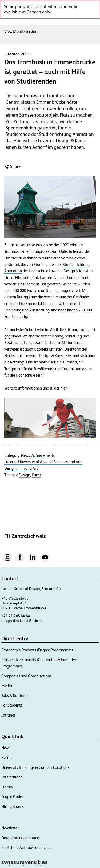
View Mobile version (22, 31)
